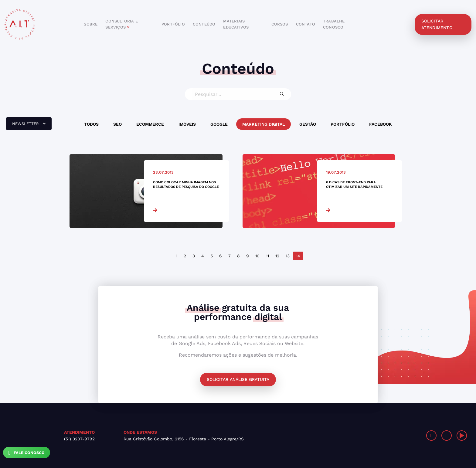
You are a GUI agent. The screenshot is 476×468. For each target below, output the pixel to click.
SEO (117, 124)
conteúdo (204, 24)
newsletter (26, 126)
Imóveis (187, 124)
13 (288, 256)
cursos (280, 24)
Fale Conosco (27, 453)
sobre (91, 24)
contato (306, 24)
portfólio (173, 24)
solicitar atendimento (437, 24)
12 (277, 256)
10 (257, 256)
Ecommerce (150, 124)
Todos (91, 124)
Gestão (308, 124)
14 (298, 256)
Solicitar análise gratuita (238, 379)
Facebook (381, 124)
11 (267, 256)
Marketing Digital (263, 124)
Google (219, 124)
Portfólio (343, 124)
